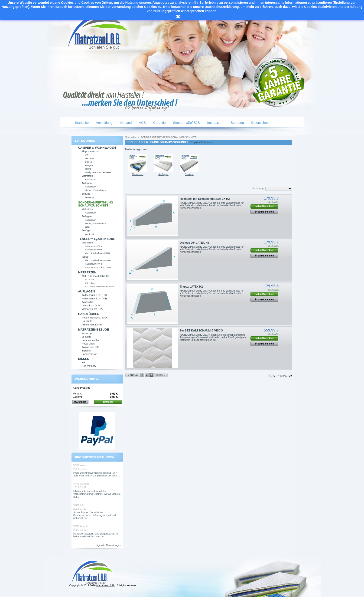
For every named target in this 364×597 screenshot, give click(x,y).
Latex (88, 227)
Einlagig (86, 337)
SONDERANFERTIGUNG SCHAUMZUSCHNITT (96, 204)
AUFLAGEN (86, 291)
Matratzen (87, 176)
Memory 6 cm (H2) (92, 309)
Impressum (215, 123)
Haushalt (86, 321)
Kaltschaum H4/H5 (94, 250)
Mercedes (90, 158)
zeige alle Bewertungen (108, 545)
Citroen (88, 162)
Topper (85, 257)
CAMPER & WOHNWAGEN (97, 148)
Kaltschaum (90, 180)
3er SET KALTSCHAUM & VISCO (201, 331)
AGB (142, 123)
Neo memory (89, 366)
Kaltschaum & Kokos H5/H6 (98, 267)
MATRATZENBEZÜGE (93, 330)
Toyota (88, 169)
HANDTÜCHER (89, 314)
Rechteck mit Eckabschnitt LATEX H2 (205, 199)
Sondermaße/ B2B (186, 123)
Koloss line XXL (90, 347)
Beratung (237, 123)
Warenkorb (85, 379)
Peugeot (89, 165)
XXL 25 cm (90, 283)
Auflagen (86, 183)
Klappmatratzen (90, 151)
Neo (84, 362)
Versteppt (89, 197)
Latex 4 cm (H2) (91, 305)
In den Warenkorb (264, 206)
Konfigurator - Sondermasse (98, 172)
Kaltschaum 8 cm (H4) (94, 298)
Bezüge (86, 194)
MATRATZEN (87, 272)
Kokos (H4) (88, 302)
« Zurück (133, 375)
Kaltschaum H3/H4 (94, 246)
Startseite (81, 123)
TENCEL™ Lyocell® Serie (96, 239)
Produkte (282, 376)
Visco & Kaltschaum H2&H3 (98, 260)
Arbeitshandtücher (92, 325)
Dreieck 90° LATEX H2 (195, 243)
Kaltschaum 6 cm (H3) (94, 295)
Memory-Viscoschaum (95, 190)
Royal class (88, 344)
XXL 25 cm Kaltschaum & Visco (100, 287)
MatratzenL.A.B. (106, 585)
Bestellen (108, 402)
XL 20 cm (89, 280)
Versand (125, 123)
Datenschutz (260, 123)
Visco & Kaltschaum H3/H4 (97, 253)
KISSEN (84, 359)
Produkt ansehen (265, 212)
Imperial (86, 351)
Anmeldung (104, 123)
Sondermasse (89, 354)
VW (87, 155)
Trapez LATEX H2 (191, 287)
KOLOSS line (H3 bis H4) (96, 276)
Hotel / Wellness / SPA (94, 318)
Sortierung (258, 188)
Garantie (159, 123)
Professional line (91, 340)
